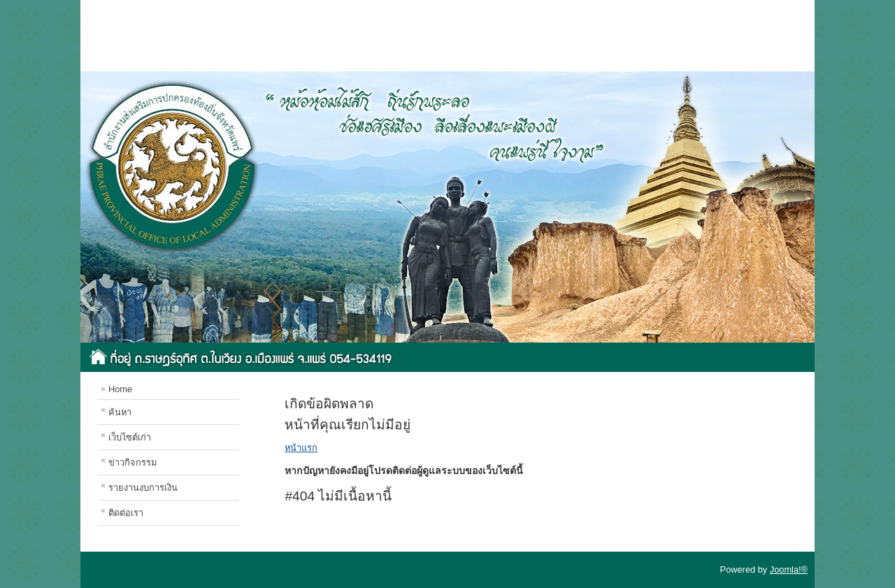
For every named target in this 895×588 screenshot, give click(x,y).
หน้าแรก (301, 448)
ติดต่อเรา (126, 513)
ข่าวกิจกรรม (133, 462)
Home (120, 389)
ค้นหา (120, 412)
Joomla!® (789, 569)
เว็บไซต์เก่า (130, 437)
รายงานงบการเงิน (143, 488)
